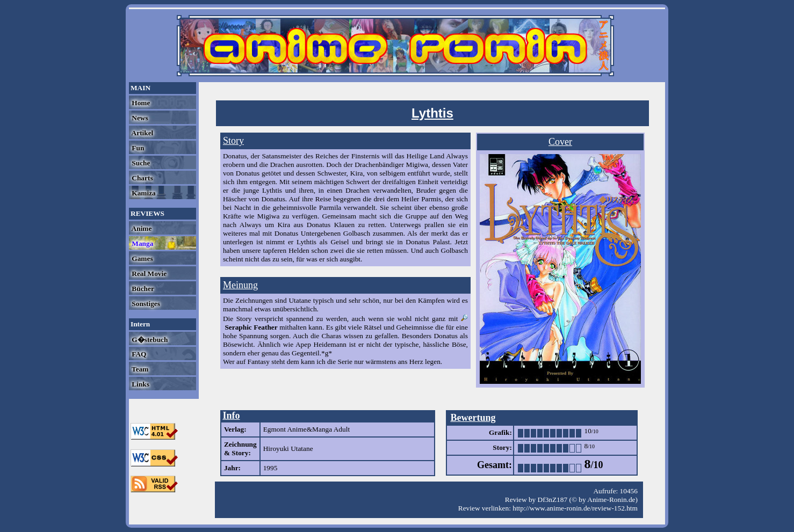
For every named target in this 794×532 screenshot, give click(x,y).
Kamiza (143, 193)
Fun (137, 148)
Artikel (142, 133)
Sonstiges (145, 304)
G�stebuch (149, 340)
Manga (142, 243)
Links (140, 384)
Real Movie (148, 274)
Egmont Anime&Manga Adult (306, 429)
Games (142, 258)
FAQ (138, 354)
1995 (270, 468)
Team (139, 369)
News (139, 118)
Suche (140, 163)
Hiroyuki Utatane (288, 449)
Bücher (142, 289)
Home (140, 103)
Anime (141, 228)
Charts (142, 178)
